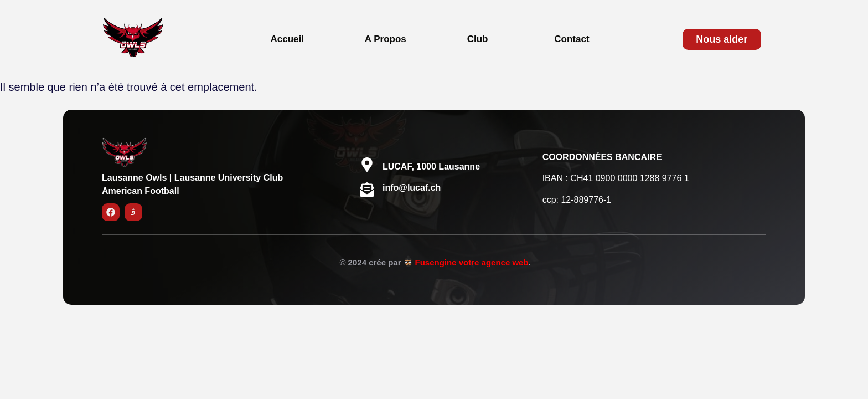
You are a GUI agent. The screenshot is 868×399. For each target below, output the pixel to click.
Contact (572, 39)
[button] (480, 39)
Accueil (287, 39)
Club (478, 39)
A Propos (386, 39)
